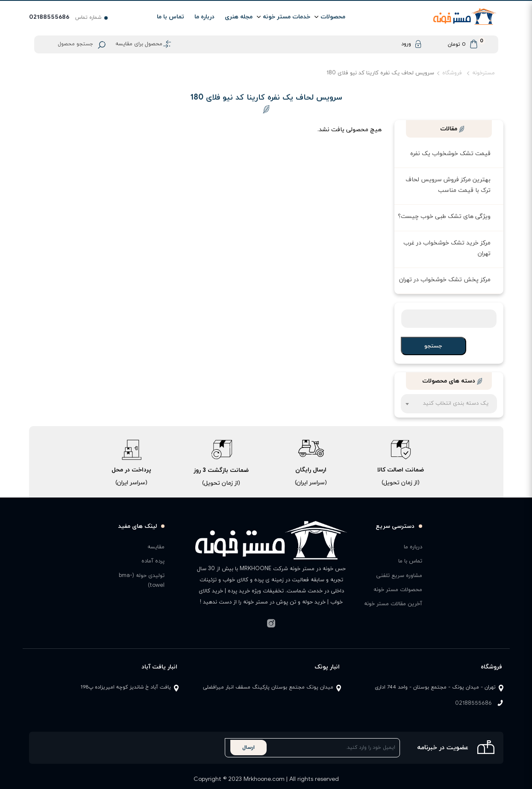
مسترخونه (484, 73)
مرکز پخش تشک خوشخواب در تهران (445, 280)
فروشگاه (452, 73)
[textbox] (449, 408)
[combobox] (449, 404)
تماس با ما (170, 17)
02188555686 (473, 704)
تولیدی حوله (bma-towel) (142, 581)
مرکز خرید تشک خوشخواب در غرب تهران (447, 248)
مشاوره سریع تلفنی (399, 576)
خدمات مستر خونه (287, 17)
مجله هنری (239, 17)
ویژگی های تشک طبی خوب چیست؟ (444, 216)
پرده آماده (153, 561)
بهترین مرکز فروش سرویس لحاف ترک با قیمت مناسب (448, 185)
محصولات (333, 17)
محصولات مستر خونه (398, 590)
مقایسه (156, 547)
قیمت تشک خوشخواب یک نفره (450, 154)
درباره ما (204, 17)
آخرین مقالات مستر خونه (393, 604)
